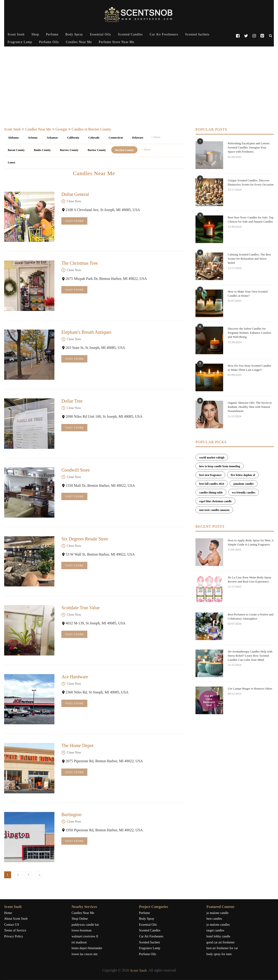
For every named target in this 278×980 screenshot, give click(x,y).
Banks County (42, 150)
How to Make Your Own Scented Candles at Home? (248, 294)
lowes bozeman (82, 930)
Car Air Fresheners (164, 34)
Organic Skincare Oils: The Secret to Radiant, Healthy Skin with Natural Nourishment (250, 407)
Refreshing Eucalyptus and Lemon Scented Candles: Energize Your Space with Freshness (248, 147)
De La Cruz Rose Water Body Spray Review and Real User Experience (250, 579)
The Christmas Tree (80, 263)
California (73, 138)
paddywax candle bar (85, 925)
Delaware (138, 138)
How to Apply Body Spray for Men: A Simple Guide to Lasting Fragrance (251, 542)
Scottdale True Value (80, 608)
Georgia (61, 129)
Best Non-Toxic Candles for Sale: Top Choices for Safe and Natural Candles (251, 219)
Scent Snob (16, 34)
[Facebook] (238, 35)
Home (8, 913)
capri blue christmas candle (215, 501)
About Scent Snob (16, 919)
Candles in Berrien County (91, 129)
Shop (35, 34)
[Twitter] (246, 35)
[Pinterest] (262, 35)
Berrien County (124, 150)
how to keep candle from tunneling (220, 466)
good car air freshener (221, 942)
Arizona (33, 138)
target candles (215, 930)
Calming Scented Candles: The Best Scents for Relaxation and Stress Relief (249, 259)
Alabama (13, 138)
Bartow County (97, 150)
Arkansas (52, 138)
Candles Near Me (79, 42)
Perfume (52, 34)
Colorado (94, 138)
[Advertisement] (139, 93)
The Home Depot (77, 745)
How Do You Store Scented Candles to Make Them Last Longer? (250, 368)
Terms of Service (15, 930)
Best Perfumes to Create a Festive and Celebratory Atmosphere (251, 616)
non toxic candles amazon (214, 510)
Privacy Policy (14, 936)
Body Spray (74, 34)
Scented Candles (130, 34)
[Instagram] (254, 35)
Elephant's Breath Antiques (86, 332)
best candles (214, 919)
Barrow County (69, 150)
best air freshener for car (222, 948)
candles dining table (211, 493)
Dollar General (75, 194)
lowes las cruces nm (85, 954)
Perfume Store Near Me (116, 42)
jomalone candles (243, 484)
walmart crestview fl (85, 936)
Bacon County (16, 150)
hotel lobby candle (218, 936)
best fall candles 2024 (212, 484)
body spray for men (219, 954)
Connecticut (116, 138)
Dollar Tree (72, 401)
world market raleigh (212, 458)
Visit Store (74, 221)
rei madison (79, 942)
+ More (156, 137)
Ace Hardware (75, 677)
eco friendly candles (244, 493)
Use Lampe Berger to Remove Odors (250, 689)
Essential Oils (100, 34)
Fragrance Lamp (20, 42)
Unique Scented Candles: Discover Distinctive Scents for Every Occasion (251, 182)
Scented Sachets (197, 34)
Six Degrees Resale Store (85, 539)
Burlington (71, 815)
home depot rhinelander (87, 948)
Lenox (12, 162)
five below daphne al (243, 475)
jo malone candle (218, 913)
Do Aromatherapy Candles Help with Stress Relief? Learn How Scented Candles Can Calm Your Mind (250, 656)
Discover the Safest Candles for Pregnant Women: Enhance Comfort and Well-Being (249, 333)
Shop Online (80, 919)
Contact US (12, 925)
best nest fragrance (210, 475)
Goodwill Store (75, 470)
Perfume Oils (49, 42)
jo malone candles (218, 925)
